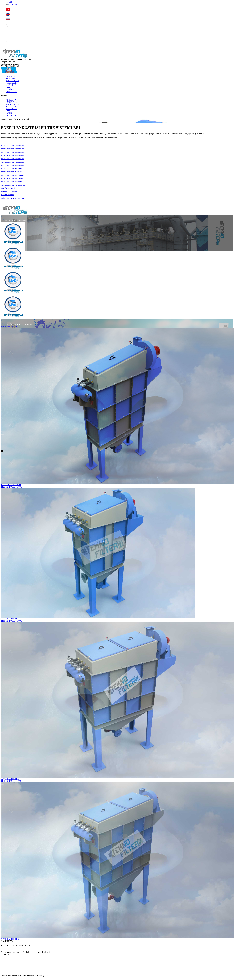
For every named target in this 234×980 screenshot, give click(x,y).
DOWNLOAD (12, 92)
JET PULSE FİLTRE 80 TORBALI (12, 165)
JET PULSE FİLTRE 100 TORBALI (13, 169)
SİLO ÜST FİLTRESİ (8, 188)
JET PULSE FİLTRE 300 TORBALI (13, 178)
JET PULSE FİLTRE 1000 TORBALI (13, 185)
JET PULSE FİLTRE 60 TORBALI (12, 162)
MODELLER (11, 83)
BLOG (8, 87)
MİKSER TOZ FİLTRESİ (9, 192)
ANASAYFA (11, 76)
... (2, 943)
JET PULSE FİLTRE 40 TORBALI (12, 155)
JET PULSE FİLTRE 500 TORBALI (13, 182)
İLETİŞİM (10, 89)
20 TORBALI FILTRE (10, 619)
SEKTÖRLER (11, 85)
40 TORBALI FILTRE (10, 939)
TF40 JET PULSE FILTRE (12, 781)
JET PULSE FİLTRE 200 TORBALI (13, 175)
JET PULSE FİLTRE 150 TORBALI (13, 172)
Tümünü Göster (22, 221)
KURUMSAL (11, 78)
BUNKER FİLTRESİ (8, 195)
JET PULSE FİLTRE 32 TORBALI (12, 152)
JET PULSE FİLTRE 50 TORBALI (12, 159)
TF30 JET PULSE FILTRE (12, 621)
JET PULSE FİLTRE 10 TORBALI (12, 146)
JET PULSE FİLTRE (9, 327)
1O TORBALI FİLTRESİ (11, 485)
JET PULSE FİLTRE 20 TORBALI (12, 149)
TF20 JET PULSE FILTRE (12, 487)
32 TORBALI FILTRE (10, 779)
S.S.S (9, 2)
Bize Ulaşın (12, 4)
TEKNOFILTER (12, 81)
